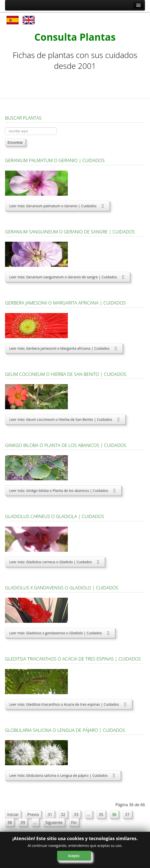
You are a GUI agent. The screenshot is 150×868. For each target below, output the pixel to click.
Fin (74, 823)
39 (23, 823)
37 (127, 814)
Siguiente (54, 823)
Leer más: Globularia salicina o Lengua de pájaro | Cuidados (63, 775)
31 (50, 814)
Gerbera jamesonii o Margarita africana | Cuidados (65, 303)
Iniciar (13, 814)
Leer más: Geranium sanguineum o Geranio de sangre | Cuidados (67, 277)
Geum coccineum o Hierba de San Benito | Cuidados (66, 374)
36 (114, 814)
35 (101, 814)
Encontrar (15, 142)
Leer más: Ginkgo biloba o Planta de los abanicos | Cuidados (63, 491)
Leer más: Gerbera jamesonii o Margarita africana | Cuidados (64, 348)
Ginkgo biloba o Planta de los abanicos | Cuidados (66, 445)
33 (76, 814)
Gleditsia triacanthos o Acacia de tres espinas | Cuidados (73, 659)
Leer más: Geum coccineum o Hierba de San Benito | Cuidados (65, 419)
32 (63, 814)
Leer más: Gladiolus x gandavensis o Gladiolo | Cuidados (60, 633)
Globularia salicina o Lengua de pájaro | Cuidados (65, 730)
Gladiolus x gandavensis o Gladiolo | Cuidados (62, 588)
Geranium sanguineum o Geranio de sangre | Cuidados (70, 232)
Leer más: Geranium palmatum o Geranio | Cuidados (57, 206)
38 (10, 823)
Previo (33, 814)
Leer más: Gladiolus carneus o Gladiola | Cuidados (55, 562)
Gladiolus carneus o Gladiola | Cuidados (55, 516)
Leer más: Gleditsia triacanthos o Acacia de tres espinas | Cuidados (68, 704)
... (89, 814)
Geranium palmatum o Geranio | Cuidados (55, 160)
